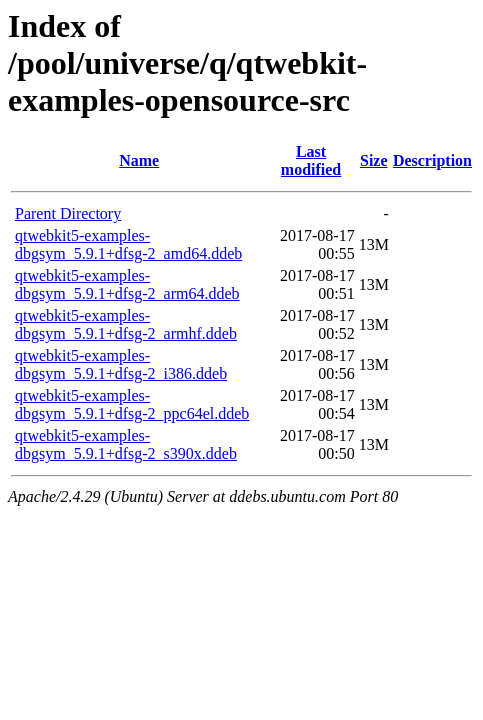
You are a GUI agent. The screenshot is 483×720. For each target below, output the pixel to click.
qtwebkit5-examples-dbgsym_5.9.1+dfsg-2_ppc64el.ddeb (132, 404)
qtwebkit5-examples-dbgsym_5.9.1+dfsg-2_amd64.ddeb (128, 244)
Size (374, 160)
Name (139, 160)
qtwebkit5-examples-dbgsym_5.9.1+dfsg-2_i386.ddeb (121, 364)
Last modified (311, 160)
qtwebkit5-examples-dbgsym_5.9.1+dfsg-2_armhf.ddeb (126, 324)
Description (432, 160)
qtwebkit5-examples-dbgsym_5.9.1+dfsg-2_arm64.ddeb (127, 284)
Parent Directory (68, 213)
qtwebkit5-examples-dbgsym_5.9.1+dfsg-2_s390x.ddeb (126, 444)
